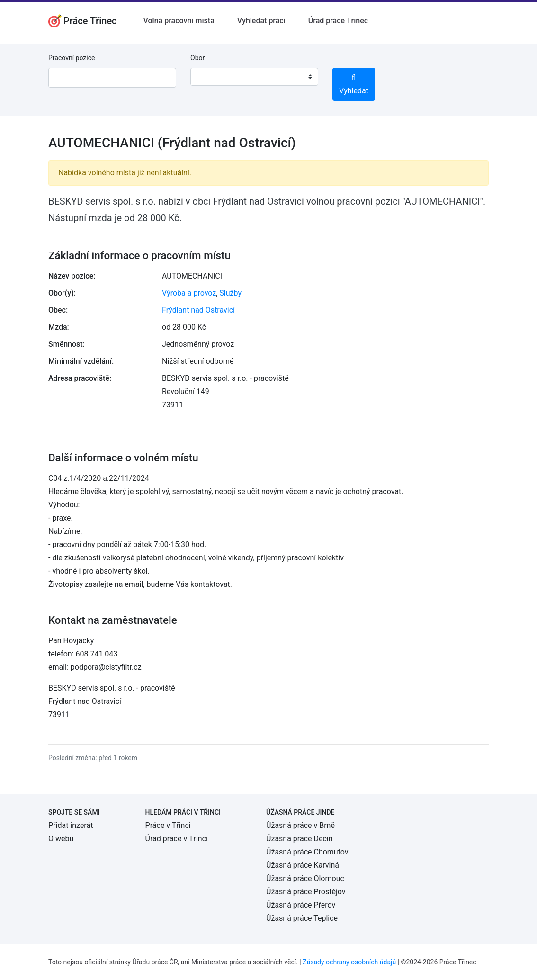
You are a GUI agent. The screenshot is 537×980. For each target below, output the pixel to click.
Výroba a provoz (189, 293)
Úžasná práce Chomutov (307, 852)
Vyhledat (354, 85)
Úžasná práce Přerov (301, 905)
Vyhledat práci (261, 21)
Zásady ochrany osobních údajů (349, 962)
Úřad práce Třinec (338, 21)
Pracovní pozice (72, 58)
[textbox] (210, 77)
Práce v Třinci (168, 825)
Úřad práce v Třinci (177, 839)
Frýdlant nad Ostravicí (198, 310)
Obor (197, 58)
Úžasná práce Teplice (302, 918)
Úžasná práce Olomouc (305, 878)
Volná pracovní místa (179, 21)
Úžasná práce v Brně (300, 825)
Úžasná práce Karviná (303, 865)
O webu (61, 839)
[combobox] (254, 77)
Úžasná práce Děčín (300, 839)
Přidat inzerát (71, 825)
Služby (230, 293)
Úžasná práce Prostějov (306, 892)
